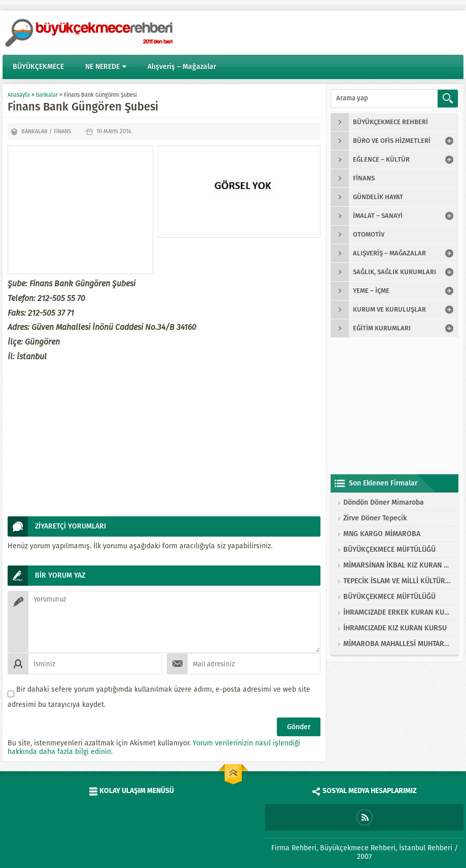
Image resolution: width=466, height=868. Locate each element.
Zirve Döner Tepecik (375, 518)
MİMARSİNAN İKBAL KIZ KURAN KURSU (397, 565)
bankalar (47, 95)
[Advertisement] (80, 210)
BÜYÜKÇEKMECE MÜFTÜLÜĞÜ (389, 550)
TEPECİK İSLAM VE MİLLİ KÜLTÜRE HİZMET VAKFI (397, 581)
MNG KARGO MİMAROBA (382, 534)
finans (62, 131)
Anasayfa (19, 95)
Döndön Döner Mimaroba (384, 502)
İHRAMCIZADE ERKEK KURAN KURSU (397, 612)
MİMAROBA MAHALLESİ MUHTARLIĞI (397, 644)
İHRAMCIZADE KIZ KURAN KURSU (395, 628)
